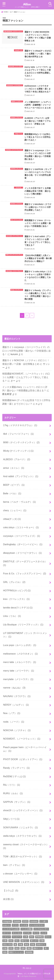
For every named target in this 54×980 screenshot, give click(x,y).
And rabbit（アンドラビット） (21, 476)
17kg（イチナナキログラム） (20, 425)
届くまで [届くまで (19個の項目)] (34, 941)
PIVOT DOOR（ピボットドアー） (23, 759)
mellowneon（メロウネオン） (20, 654)
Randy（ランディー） (16, 768)
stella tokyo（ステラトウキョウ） (22, 836)
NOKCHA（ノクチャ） (17, 730)
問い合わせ (27, 968)
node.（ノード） (14, 722)
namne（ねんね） (14, 688)
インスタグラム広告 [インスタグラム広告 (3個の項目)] (11, 929)
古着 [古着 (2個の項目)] (5, 941)
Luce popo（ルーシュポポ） (20, 645)
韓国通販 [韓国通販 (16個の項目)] (29, 952)
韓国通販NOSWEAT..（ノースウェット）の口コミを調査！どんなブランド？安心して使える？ (26, 377)
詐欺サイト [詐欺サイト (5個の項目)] (41, 945)
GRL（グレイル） (14, 582)
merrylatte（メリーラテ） (18, 679)
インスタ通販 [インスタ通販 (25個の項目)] (26, 929)
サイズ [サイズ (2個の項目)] (36, 933)
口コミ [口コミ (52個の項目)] (48, 937)
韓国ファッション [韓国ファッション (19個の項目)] (16, 952)
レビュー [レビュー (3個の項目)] (7, 937)
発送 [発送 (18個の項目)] (26, 945)
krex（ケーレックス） (16, 599)
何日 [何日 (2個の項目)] (32, 937)
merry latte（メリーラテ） (19, 671)
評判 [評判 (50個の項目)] (11, 948)
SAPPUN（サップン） (17, 802)
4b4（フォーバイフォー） (18, 434)
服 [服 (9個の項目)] (15, 945)
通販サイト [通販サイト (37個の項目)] (38, 948)
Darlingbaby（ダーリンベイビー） (23, 544)
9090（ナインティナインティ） (21, 442)
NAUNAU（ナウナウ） (17, 696)
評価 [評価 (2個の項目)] (5, 948)
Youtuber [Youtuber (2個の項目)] (17, 921)
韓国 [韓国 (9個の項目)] (5, 952)
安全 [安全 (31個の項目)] (11, 941)
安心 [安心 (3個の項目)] (17, 941)
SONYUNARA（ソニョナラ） (20, 827)
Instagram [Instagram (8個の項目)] (7, 921)
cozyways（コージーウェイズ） (21, 536)
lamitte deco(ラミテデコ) (18, 608)
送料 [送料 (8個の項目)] (23, 948)
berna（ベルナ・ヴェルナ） (19, 502)
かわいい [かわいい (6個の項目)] (7, 925)
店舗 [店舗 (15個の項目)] (42, 941)
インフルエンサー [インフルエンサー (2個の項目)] (41, 929)
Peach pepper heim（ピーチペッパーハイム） (25, 749)
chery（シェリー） (15, 510)
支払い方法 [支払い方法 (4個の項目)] (7, 945)
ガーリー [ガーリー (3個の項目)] (7, 933)
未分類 (8, 899)
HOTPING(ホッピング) (17, 590)
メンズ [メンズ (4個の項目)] (44, 933)
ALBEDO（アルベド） (17, 459)
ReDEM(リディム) (14, 776)
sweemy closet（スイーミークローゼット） (26, 846)
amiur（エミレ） (14, 468)
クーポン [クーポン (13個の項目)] (27, 933)
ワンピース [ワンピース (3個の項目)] (17, 937)
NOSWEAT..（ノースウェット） (22, 739)
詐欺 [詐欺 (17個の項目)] (33, 945)
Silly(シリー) (11, 819)
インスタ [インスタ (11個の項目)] (24, 925)
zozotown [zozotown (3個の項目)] (34, 921)
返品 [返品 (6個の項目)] (17, 948)
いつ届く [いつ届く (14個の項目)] (44, 921)
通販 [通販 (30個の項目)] (29, 948)
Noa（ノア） (12, 713)
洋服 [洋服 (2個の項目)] (20, 945)
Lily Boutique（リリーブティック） (23, 625)
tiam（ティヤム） (14, 865)
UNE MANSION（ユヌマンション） (24, 882)
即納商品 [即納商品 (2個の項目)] (39, 937)
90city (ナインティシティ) (18, 451)
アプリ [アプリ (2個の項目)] (15, 925)
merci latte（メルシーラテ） (20, 662)
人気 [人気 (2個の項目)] (26, 937)
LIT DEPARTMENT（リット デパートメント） (25, 635)
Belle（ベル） (12, 493)
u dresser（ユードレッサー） (20, 874)
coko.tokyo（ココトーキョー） (21, 527)
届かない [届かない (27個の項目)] (25, 941)
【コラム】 (11, 891)
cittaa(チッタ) (12, 519)
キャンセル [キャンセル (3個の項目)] (17, 933)
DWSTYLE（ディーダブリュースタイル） (25, 563)
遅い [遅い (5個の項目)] (46, 948)
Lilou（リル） (12, 616)
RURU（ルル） (13, 793)
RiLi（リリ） (11, 785)
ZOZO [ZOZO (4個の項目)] (25, 921)
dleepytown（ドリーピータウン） (22, 553)
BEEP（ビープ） (14, 485)
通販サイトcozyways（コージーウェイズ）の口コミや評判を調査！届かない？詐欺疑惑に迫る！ (26, 351)
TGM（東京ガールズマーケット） (22, 856)
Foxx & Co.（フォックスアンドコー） (24, 573)
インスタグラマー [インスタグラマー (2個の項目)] (37, 925)
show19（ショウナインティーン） (23, 810)
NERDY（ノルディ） (16, 705)
